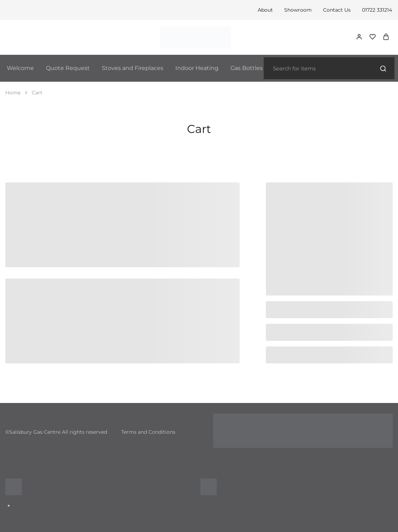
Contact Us (337, 10)
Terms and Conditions (148, 432)
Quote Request (68, 68)
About (265, 10)
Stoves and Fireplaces (133, 68)
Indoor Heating (197, 68)
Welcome (20, 68)
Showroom (298, 10)
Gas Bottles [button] (247, 68)
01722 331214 (377, 10)
